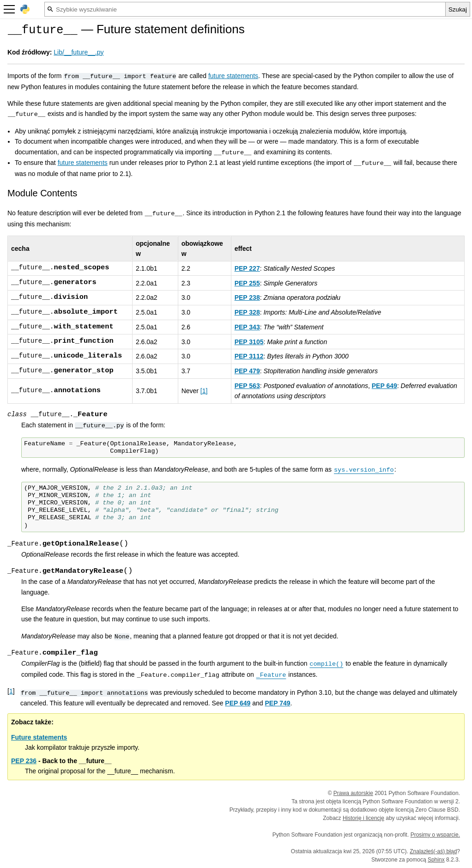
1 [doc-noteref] (204, 391)
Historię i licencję (363, 818)
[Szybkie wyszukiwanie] (245, 9)
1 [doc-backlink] (11, 691)
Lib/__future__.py (79, 52)
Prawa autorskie (353, 793)
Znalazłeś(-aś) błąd (433, 851)
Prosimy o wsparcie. (435, 835)
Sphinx (436, 860)
